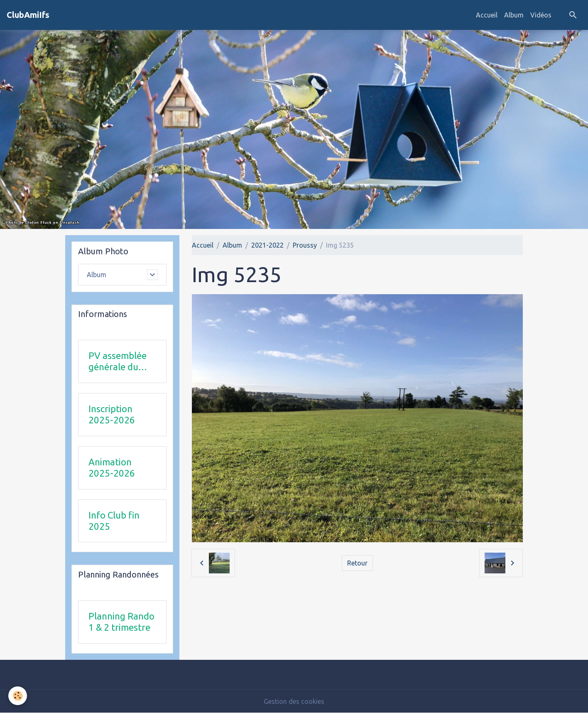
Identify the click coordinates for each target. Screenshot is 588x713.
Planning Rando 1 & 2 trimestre (121, 622)
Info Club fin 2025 (114, 521)
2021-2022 (267, 245)
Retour (357, 563)
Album (514, 15)
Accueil (487, 15)
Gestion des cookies (294, 701)
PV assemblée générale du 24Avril (118, 361)
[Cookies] (18, 696)
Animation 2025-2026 (112, 467)
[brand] (28, 15)
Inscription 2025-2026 (112, 414)
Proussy (305, 245)
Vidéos (541, 15)
